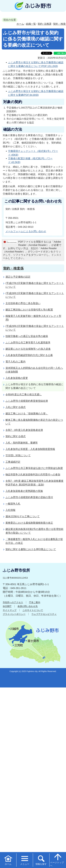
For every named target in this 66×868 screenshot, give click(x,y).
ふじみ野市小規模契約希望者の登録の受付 (29, 497)
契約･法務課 (45, 24)
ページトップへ (57, 860)
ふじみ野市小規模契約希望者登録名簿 (27, 401)
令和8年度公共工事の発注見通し (24, 394)
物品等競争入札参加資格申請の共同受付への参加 (33, 474)
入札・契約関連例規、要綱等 (22, 443)
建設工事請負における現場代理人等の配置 (29, 310)
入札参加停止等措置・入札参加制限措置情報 (30, 449)
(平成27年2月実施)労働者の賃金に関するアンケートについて (35, 285)
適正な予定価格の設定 (18, 277)
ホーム (20, 24)
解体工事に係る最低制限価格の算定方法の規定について (34, 422)
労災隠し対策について (18, 455)
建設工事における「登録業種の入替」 (27, 413)
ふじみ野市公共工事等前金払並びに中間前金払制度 (34, 468)
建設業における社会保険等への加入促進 (28, 349)
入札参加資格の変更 (17, 378)
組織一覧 (31, 24)
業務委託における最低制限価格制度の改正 (29, 523)
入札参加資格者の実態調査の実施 (24, 491)
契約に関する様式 (16, 436)
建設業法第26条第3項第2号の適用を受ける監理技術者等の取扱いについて (34, 531)
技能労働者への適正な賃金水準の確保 (27, 336)
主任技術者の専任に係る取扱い (23, 303)
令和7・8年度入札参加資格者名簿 (24, 430)
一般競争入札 (13, 504)
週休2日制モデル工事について (23, 516)
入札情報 (10, 510)
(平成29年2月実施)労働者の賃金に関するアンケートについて (35, 328)
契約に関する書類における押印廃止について (31, 549)
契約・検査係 (13, 268)
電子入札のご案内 (15, 362)
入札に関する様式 (16, 407)
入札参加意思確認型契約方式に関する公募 (29, 355)
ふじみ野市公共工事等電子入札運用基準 (28, 343)
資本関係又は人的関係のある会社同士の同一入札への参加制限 (34, 370)
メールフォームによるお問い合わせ (26, 231)
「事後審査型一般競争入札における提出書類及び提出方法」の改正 (34, 541)
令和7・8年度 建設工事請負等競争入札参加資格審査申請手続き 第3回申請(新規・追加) (34, 483)
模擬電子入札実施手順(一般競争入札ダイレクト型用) (33, 318)
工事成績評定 (13, 462)
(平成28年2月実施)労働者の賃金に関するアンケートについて (35, 295)
